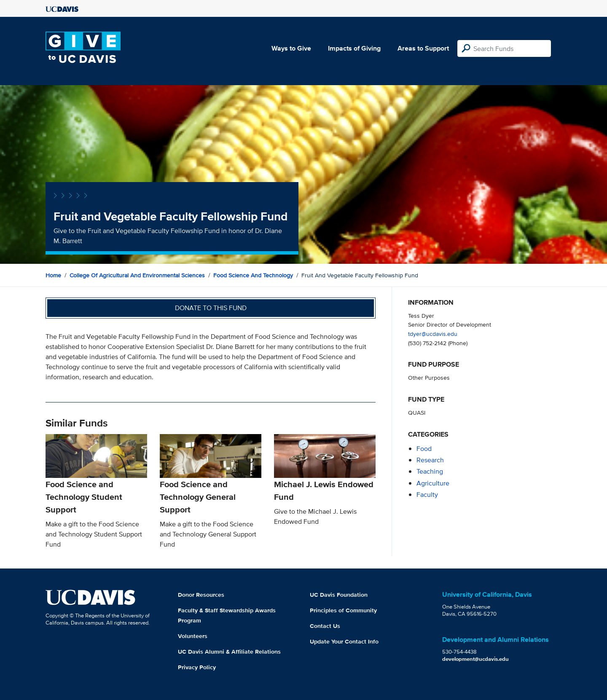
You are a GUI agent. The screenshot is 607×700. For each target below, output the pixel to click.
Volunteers (193, 636)
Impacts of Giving (354, 48)
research (430, 460)
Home (53, 275)
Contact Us (325, 626)
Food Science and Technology (253, 275)
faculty (427, 495)
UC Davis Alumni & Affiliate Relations (229, 652)
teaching (430, 471)
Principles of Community (343, 610)
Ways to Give (291, 48)
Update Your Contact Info (344, 641)
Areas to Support (423, 48)
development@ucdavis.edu (475, 659)
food (424, 449)
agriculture (433, 483)
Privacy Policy (197, 667)
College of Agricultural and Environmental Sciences (137, 275)
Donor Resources (201, 595)
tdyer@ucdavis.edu (433, 334)
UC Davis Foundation (339, 595)
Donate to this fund (211, 308)
